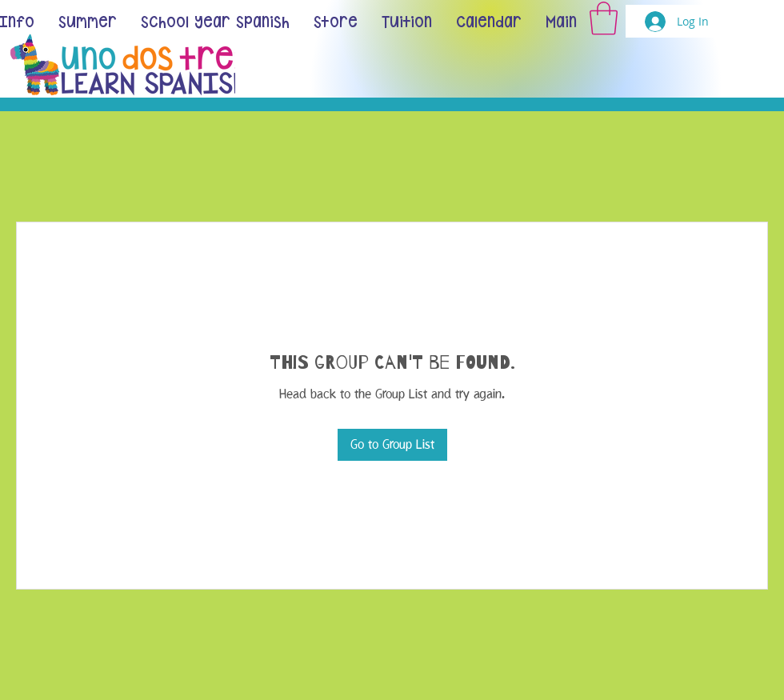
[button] (604, 18)
